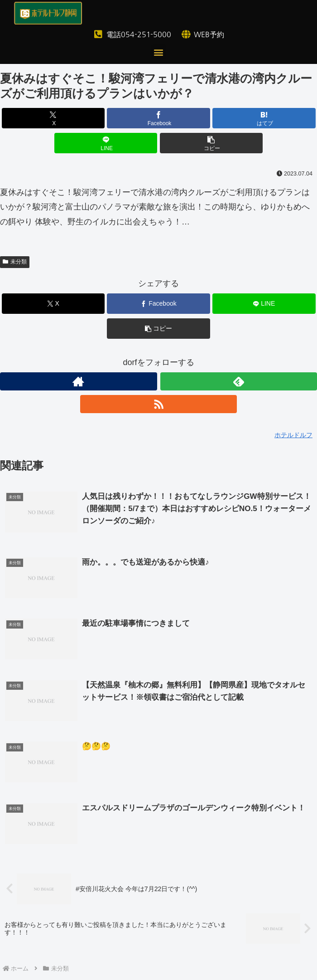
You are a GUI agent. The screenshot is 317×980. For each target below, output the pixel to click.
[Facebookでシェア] (158, 118)
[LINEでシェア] (106, 143)
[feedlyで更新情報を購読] (239, 381)
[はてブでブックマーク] (264, 118)
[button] (159, 52)
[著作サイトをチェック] (79, 381)
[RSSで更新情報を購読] (159, 404)
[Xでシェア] (53, 118)
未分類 (15, 262)
